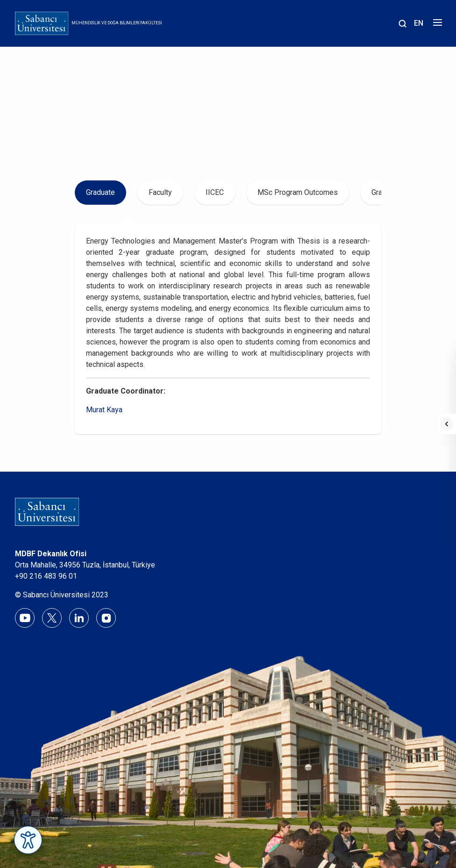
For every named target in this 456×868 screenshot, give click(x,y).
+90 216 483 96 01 (46, 576)
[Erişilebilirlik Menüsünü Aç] (28, 840)
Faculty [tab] (160, 192)
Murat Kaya (104, 410)
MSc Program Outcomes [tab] (298, 192)
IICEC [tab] (215, 192)
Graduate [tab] (100, 192)
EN (419, 23)
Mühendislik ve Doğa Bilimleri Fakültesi (117, 23)
